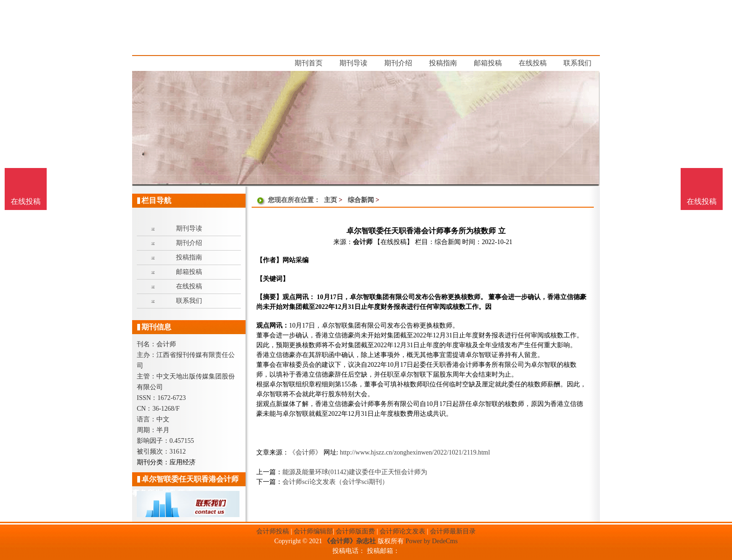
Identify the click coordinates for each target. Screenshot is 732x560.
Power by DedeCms (431, 541)
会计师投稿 (273, 531)
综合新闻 (361, 200)
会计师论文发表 (402, 531)
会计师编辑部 (313, 531)
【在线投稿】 (394, 242)
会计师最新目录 (453, 531)
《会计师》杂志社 (350, 541)
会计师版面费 (355, 531)
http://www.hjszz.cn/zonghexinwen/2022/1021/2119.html (415, 452)
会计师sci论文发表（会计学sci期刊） (335, 482)
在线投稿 (702, 201)
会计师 (363, 242)
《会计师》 (305, 452)
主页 (331, 200)
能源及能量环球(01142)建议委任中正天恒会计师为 (355, 472)
